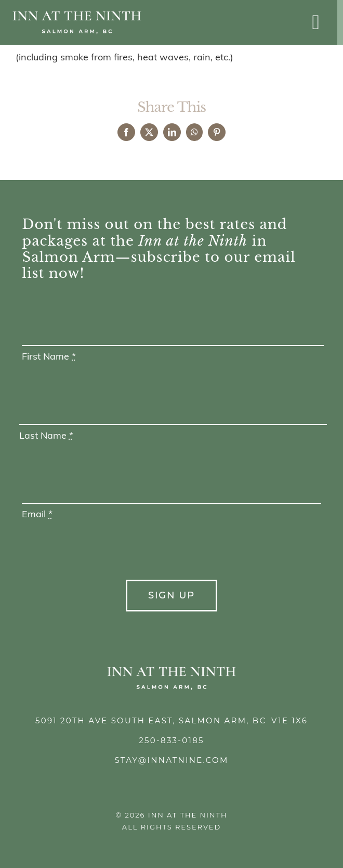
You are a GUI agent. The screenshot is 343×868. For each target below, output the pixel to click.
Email (37, 515)
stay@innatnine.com (171, 760)
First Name (49, 357)
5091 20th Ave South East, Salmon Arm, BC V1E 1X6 (171, 720)
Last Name (46, 436)
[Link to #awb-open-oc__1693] (316, 22)
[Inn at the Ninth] (77, 15)
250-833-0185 (171, 740)
